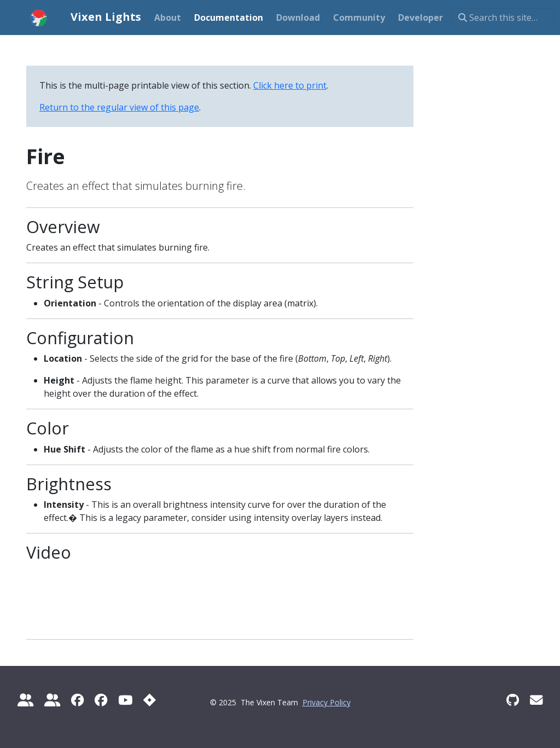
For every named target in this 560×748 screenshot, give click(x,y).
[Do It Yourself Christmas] (25, 700)
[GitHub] (513, 700)
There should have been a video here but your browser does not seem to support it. (56, 597)
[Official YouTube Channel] (125, 700)
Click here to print (290, 85)
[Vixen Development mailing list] (536, 700)
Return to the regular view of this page (119, 107)
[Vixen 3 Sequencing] (101, 700)
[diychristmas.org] (52, 700)
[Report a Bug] (150, 700)
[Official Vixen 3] (77, 700)
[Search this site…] (503, 18)
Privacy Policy (326, 702)
